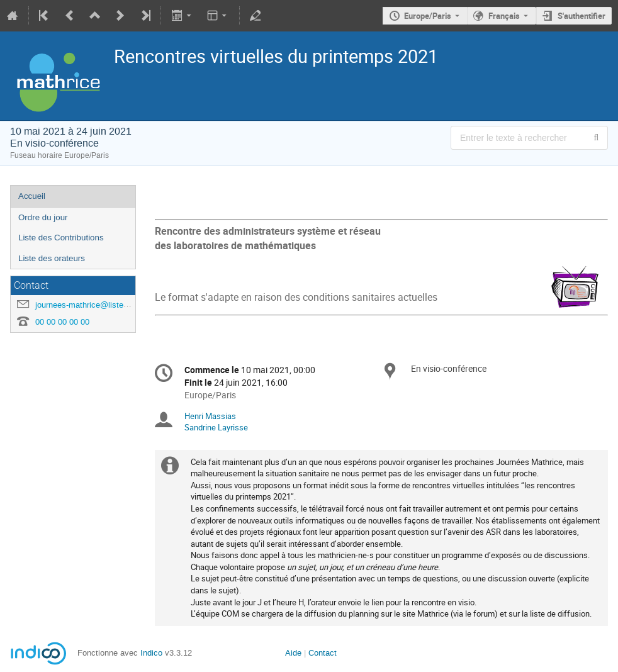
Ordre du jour (43, 217)
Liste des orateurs (52, 258)
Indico (151, 653)
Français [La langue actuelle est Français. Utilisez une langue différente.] (504, 16)
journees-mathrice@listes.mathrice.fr (102, 305)
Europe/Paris (428, 16)
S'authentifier (581, 16)
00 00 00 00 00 (62, 322)
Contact (323, 653)
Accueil (32, 196)
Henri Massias (210, 416)
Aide (293, 653)
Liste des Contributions (61, 238)
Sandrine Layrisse (216, 427)
